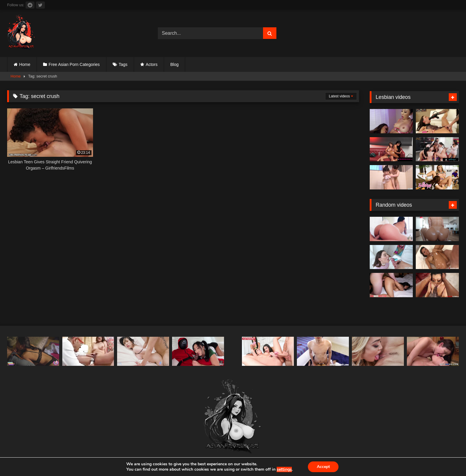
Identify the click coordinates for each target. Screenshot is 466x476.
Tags (123, 64)
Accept (323, 467)
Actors (152, 64)
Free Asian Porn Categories (74, 64)
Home (25, 64)
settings (284, 469)
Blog (174, 64)
